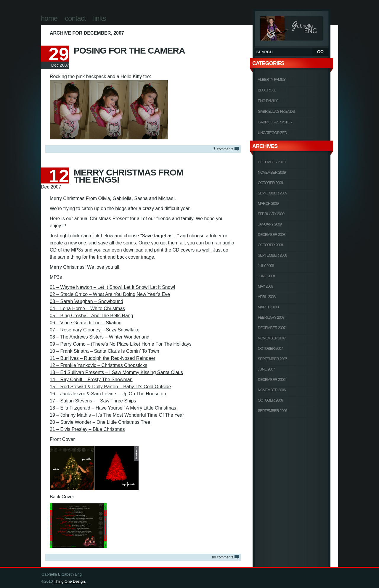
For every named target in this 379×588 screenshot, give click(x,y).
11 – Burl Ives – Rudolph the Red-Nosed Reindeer (103, 358)
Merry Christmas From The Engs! (129, 176)
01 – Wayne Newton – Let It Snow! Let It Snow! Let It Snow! (113, 287)
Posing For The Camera (129, 50)
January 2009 (270, 224)
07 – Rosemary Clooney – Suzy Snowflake (95, 330)
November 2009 (272, 172)
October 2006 (270, 400)
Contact (75, 18)
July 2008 (266, 266)
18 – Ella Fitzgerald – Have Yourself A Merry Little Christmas (113, 408)
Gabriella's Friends (276, 111)
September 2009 (273, 193)
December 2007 (272, 328)
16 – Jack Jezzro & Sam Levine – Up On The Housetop (108, 394)
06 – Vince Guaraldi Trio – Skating (86, 323)
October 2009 (270, 183)
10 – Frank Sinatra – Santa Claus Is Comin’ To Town (105, 351)
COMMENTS (223, 149)
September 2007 (273, 359)
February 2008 (271, 317)
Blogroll (267, 90)
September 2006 (273, 411)
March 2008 (268, 307)
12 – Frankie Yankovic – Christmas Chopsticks (98, 365)
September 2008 (273, 255)
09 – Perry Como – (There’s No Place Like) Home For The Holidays (121, 344)
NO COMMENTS (223, 557)
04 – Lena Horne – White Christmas (87, 309)
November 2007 (272, 338)
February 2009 (271, 214)
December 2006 (272, 380)
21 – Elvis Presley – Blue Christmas (87, 429)
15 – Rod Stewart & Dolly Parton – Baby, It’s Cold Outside (110, 387)
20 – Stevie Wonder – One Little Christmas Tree (100, 422)
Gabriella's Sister (275, 122)
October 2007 (270, 348)
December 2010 (272, 162)
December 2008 (272, 235)
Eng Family (268, 101)
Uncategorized (273, 133)
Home (49, 18)
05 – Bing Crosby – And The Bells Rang (91, 316)
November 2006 (272, 390)
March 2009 (268, 203)
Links (99, 18)
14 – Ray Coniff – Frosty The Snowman (91, 380)
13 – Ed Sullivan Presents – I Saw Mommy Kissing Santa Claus (116, 372)
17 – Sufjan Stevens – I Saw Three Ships (93, 401)
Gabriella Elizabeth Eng (292, 28)
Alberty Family (272, 79)
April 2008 (267, 297)
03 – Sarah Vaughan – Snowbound (86, 301)
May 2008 (266, 286)
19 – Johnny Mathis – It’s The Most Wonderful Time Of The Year (117, 415)
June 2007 (266, 369)
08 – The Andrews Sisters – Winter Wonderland (99, 337)
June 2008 (266, 276)
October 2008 (270, 245)
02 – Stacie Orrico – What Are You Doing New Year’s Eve (110, 294)
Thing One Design (69, 581)
